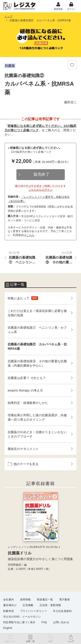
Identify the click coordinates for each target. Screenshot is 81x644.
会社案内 (9, 600)
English (8, 628)
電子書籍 (65, 600)
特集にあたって (23, 298)
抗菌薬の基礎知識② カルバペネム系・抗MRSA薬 (37, 346)
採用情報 (25, 600)
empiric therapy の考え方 (25, 390)
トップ (9, 16)
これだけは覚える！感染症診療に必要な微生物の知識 (37, 313)
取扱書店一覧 (45, 600)
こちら (30, 235)
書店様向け (10, 605)
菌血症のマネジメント (23, 449)
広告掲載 (28, 605)
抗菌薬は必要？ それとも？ (27, 378)
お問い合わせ (61, 622)
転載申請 (9, 611)
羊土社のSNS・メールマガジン (22, 617)
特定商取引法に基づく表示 (19, 622)
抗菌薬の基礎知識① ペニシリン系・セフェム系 (37, 330)
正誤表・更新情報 (50, 605)
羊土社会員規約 (62, 611)
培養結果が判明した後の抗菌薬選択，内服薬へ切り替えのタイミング (37, 417)
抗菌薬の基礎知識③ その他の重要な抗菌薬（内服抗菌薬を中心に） (37, 363)
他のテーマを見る (23, 464)
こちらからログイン (41, 190)
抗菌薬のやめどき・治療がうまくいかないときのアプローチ (37, 434)
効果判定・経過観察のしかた (28, 403)
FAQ (44, 622)
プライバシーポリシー (33, 611)
